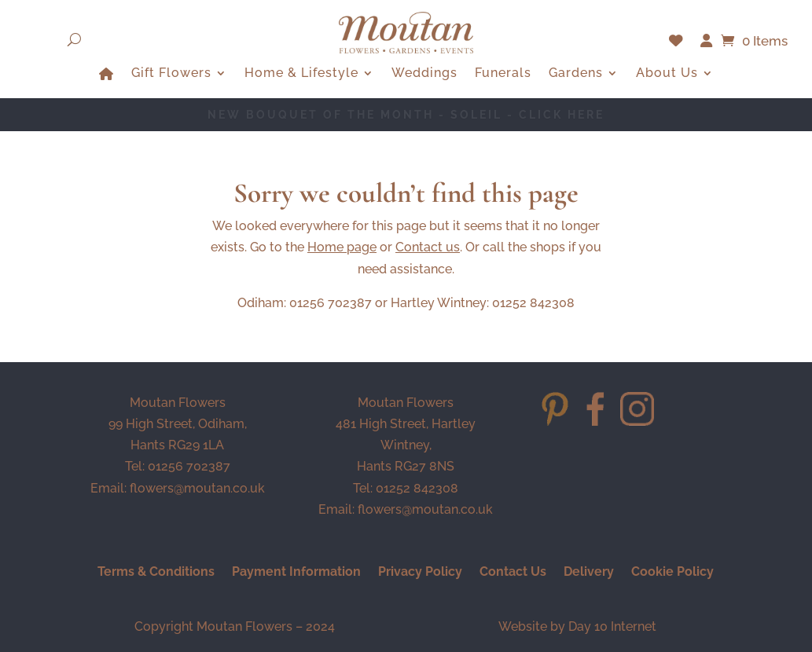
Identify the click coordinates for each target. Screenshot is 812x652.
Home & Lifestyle (301, 74)
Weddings (424, 74)
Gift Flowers (171, 74)
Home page (342, 247)
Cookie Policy (672, 573)
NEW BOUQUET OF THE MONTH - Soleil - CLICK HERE (406, 115)
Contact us (428, 247)
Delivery (589, 573)
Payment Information (296, 573)
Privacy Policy (420, 573)
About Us (667, 74)
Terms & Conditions (156, 573)
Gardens (576, 74)
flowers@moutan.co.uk (197, 488)
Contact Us (513, 573)
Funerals (503, 74)
